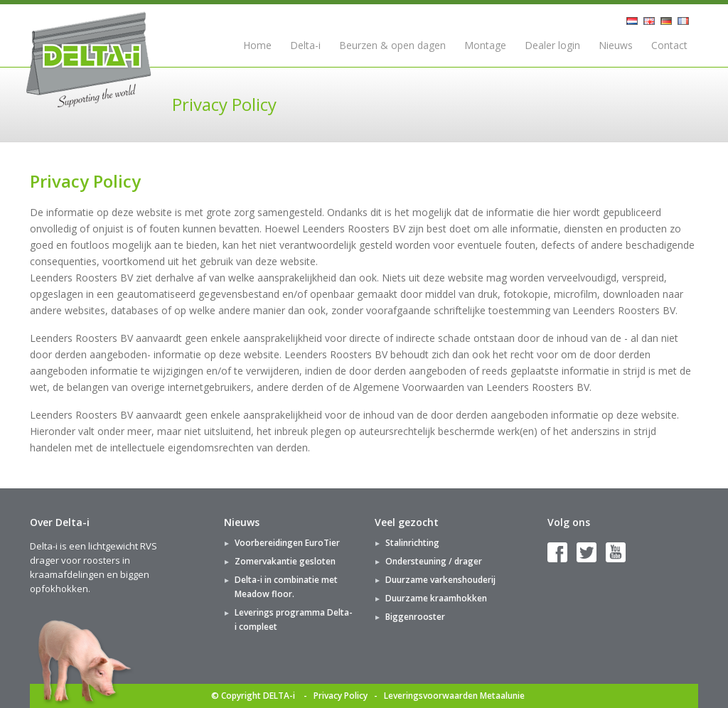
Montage (485, 45)
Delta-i (305, 45)
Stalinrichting (412, 543)
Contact (669, 45)
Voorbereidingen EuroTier (287, 543)
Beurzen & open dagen (392, 45)
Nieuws (616, 45)
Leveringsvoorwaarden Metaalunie (454, 696)
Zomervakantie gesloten (285, 561)
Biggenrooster (415, 617)
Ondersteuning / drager (434, 561)
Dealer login (552, 45)
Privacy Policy (341, 696)
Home (257, 45)
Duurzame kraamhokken (436, 598)
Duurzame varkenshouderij (440, 580)
